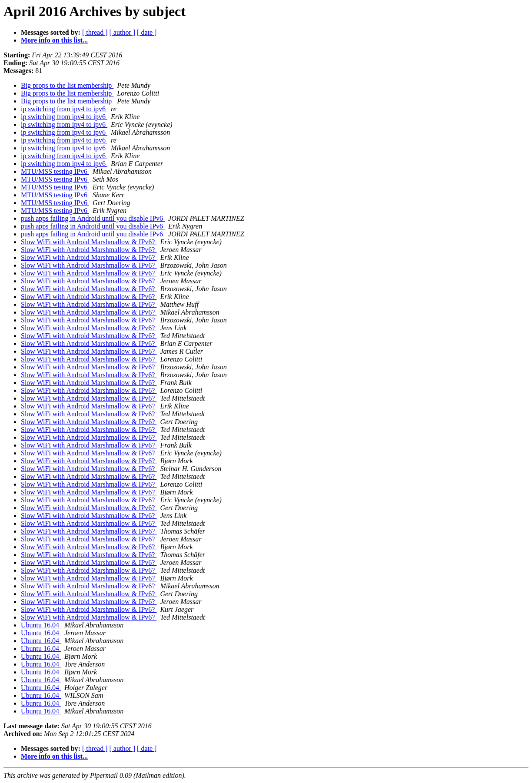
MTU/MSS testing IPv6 (55, 171)
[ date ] (147, 32)
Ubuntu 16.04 (41, 625)
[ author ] (123, 32)
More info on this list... (54, 40)
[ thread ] (95, 32)
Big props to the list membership (67, 85)
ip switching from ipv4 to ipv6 (64, 109)
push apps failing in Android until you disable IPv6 (93, 218)
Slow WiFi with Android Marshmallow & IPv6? (89, 242)
